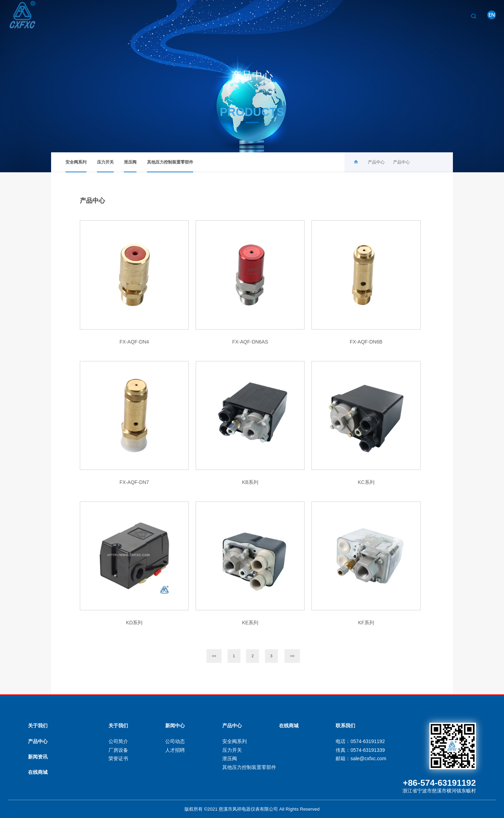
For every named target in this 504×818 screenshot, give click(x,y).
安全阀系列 (76, 166)
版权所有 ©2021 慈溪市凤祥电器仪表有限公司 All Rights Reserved (252, 809)
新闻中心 (416, 16)
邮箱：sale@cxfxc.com (361, 758)
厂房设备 (118, 750)
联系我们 (453, 16)
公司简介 (118, 741)
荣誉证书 (118, 758)
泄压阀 (130, 166)
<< (214, 656)
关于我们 (343, 16)
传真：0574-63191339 (360, 750)
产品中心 (380, 16)
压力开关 (105, 166)
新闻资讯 (38, 757)
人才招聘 (175, 750)
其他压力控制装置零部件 (170, 166)
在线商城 (38, 772)
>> (292, 656)
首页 (311, 16)
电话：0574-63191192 (360, 741)
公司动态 (175, 741)
